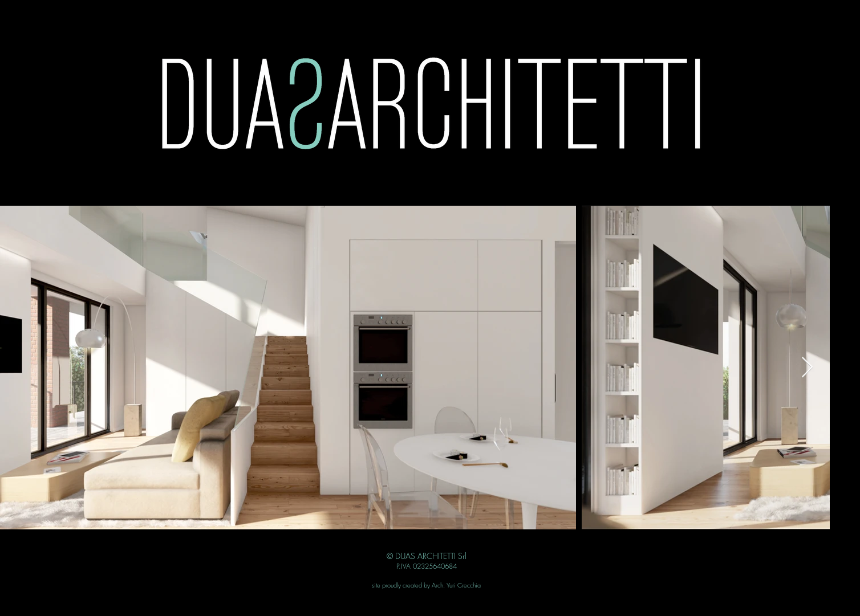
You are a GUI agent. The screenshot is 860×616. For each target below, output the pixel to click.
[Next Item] (807, 368)
